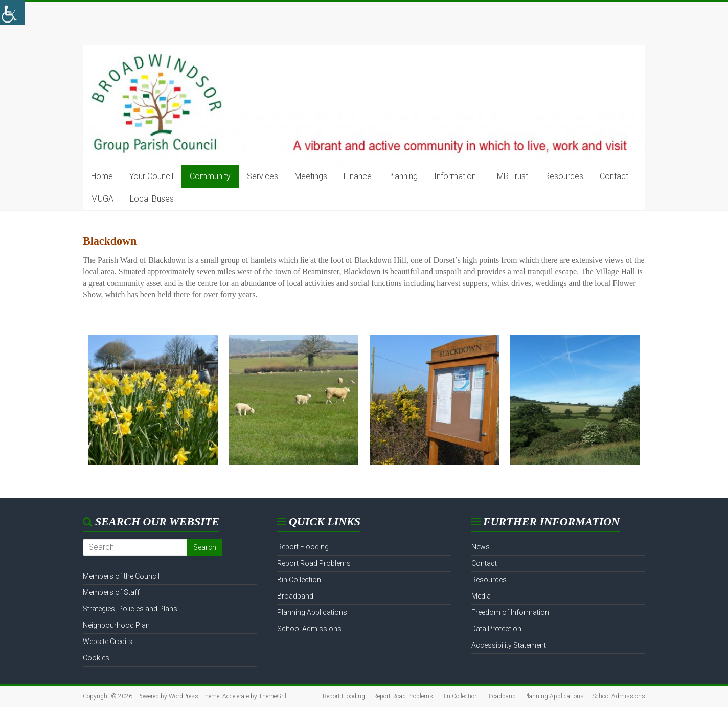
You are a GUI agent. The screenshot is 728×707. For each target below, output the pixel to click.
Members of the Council (121, 576)
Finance (358, 176)
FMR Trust (510, 176)
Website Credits (108, 642)
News (481, 547)
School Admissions (309, 629)
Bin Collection (299, 580)
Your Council (151, 176)
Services (263, 176)
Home (102, 176)
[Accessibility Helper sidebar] (12, 12)
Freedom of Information (510, 612)
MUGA (102, 199)
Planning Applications (312, 612)
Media (481, 596)
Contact (614, 176)
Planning (403, 176)
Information (455, 176)
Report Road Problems (314, 563)
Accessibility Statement (509, 645)
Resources (564, 176)
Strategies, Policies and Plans (130, 609)
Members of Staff (111, 592)
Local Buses (152, 199)
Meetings (311, 176)
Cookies (96, 658)
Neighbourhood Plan (116, 625)
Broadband (295, 596)
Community (210, 176)
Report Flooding (303, 547)
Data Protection (496, 629)
